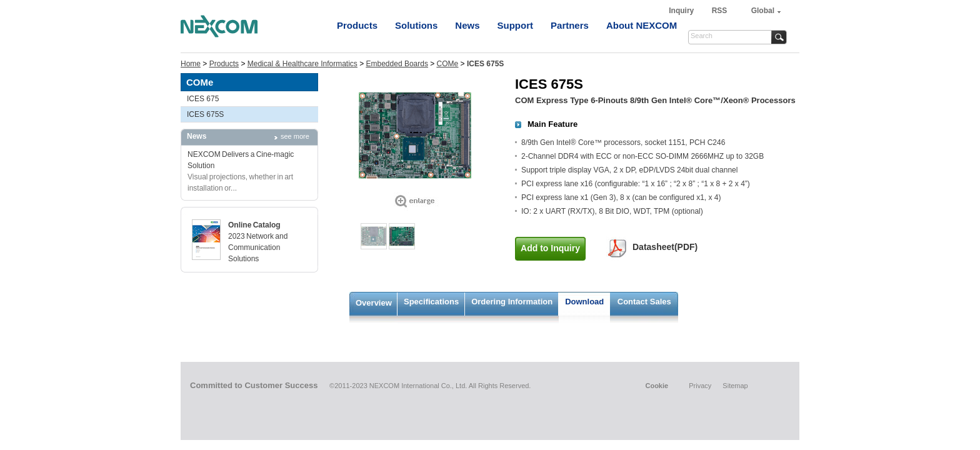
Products (357, 25)
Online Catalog (254, 225)
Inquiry (682, 11)
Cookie (657, 386)
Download (584, 302)
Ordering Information (512, 302)
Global (763, 11)
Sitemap (735, 386)
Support (516, 25)
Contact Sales (644, 302)
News (467, 25)
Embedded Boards (397, 64)
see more (295, 136)
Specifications (431, 302)
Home (191, 64)
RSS (720, 11)
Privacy (700, 386)
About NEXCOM (642, 25)
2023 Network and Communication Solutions (258, 247)
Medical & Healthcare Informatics (302, 64)
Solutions (416, 25)
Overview (374, 303)
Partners (570, 25)
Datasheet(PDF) (665, 247)
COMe (448, 64)
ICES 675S (205, 114)
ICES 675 (203, 99)
